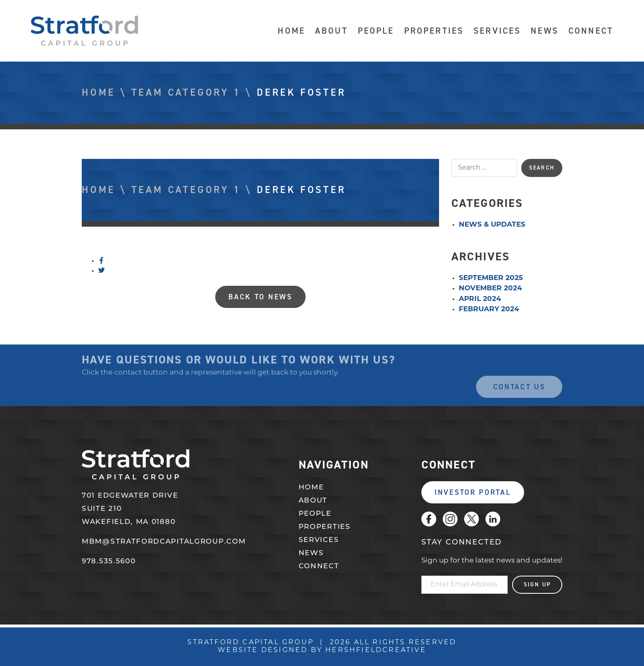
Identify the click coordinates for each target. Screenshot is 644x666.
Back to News (260, 297)
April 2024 (480, 299)
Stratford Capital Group (85, 31)
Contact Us (519, 397)
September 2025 (491, 278)
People (376, 31)
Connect (591, 31)
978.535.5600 (109, 562)
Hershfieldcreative (376, 650)
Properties (434, 31)
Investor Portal (473, 492)
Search (542, 168)
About (331, 31)
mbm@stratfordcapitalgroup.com (164, 542)
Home (291, 31)
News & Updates (492, 225)
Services (497, 31)
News (545, 31)
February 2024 (489, 309)
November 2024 (490, 288)
